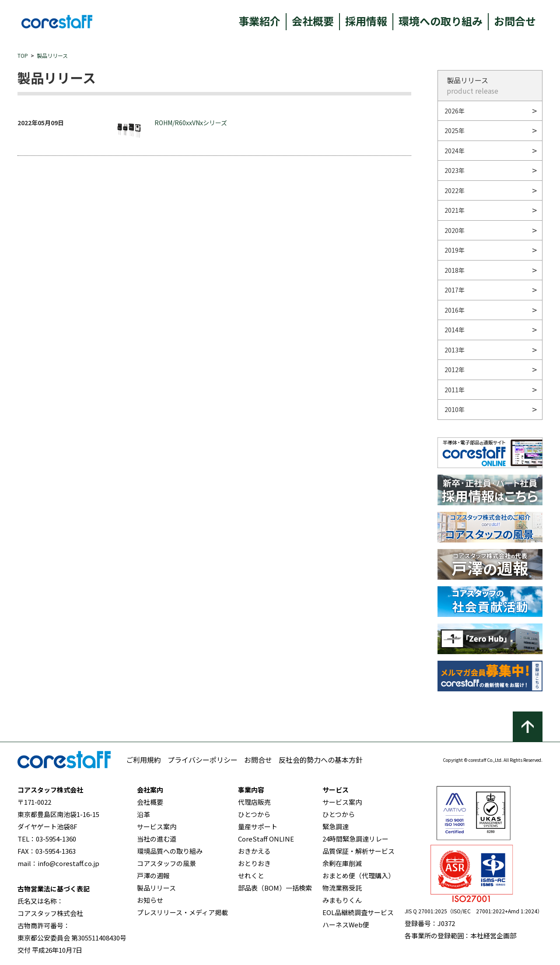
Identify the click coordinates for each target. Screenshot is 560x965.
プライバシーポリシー (203, 760)
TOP (23, 55)
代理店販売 (254, 802)
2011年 (455, 390)
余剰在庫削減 (342, 863)
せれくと (251, 875)
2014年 (455, 330)
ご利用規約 (143, 760)
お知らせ (150, 900)
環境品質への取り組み (170, 851)
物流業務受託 (342, 888)
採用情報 (366, 21)
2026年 (455, 111)
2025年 (455, 130)
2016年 (455, 310)
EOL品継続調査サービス (358, 912)
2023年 (455, 170)
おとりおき (254, 863)
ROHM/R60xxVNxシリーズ (171, 131)
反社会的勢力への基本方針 (321, 760)
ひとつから (254, 814)
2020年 (455, 230)
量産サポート (258, 826)
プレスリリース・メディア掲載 (182, 912)
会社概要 (313, 21)
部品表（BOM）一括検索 (275, 888)
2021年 (455, 210)
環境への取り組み (441, 21)
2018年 (455, 270)
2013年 (455, 350)
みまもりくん (342, 900)
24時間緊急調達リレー (355, 839)
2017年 (455, 290)
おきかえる (254, 851)
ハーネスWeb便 (346, 924)
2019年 (455, 250)
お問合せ (515, 21)
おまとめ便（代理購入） (359, 875)
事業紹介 (259, 21)
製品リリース (52, 55)
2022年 (455, 190)
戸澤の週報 (153, 875)
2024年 (455, 151)
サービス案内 (157, 826)
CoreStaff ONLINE (266, 839)
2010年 (455, 409)
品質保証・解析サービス (359, 851)
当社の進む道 (157, 839)
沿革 (143, 814)
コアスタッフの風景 (166, 863)
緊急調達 (336, 826)
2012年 (455, 370)
